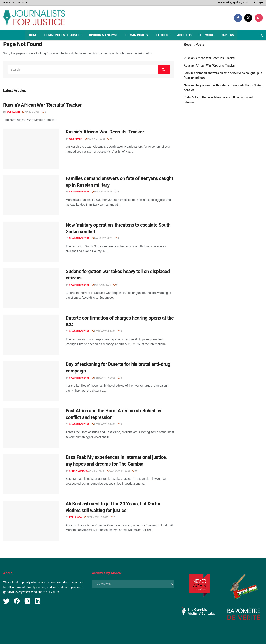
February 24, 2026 (104, 331)
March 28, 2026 (95, 139)
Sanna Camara (78, 471)
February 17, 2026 (104, 378)
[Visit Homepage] (34, 18)
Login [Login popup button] (258, 3)
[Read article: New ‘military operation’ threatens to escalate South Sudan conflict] (31, 242)
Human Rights (137, 35)
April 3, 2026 (31, 112)
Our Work (22, 3)
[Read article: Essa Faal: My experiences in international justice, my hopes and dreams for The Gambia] (31, 474)
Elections (163, 35)
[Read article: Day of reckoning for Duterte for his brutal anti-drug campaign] (31, 381)
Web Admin (13, 112)
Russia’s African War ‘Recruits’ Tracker (42, 105)
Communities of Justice (63, 35)
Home (33, 35)
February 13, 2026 (104, 424)
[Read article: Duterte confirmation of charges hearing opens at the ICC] (31, 335)
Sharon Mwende (79, 192)
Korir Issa (75, 517)
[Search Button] (261, 35)
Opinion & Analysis (104, 35)
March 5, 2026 (101, 285)
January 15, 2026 (119, 471)
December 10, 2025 (96, 517)
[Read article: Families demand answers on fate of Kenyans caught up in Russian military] (31, 195)
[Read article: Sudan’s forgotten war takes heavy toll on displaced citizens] (31, 288)
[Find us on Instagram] (259, 18)
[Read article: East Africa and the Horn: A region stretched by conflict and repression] (31, 428)
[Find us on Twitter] (248, 18)
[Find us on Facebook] (238, 18)
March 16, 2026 (102, 192)
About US (9, 3)
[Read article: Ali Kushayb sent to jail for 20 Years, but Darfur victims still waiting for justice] (31, 521)
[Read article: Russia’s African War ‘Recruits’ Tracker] (31, 149)
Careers (227, 35)
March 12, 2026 (102, 238)
